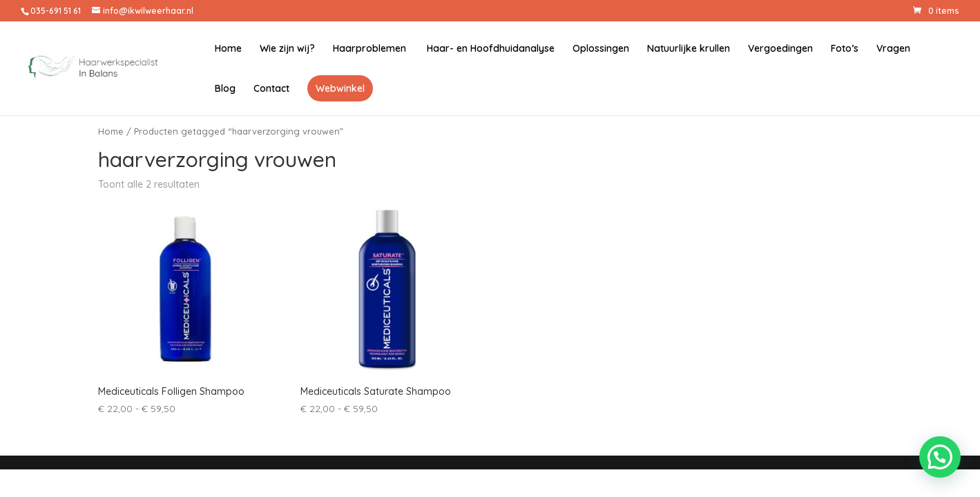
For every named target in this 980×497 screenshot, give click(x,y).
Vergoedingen (780, 49)
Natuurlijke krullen (689, 49)
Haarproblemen (369, 49)
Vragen (893, 49)
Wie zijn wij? (287, 49)
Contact (271, 89)
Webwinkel (340, 88)
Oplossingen (601, 49)
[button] (940, 457)
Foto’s (845, 49)
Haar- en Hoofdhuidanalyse (489, 49)
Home (228, 49)
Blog (225, 89)
